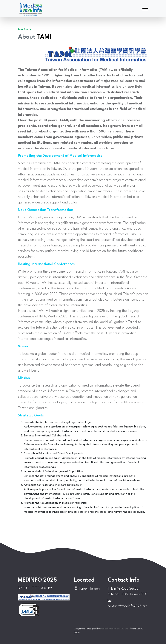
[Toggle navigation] (145, 9)
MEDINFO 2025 (37, 580)
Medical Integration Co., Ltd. (115, 629)
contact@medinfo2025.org (127, 606)
